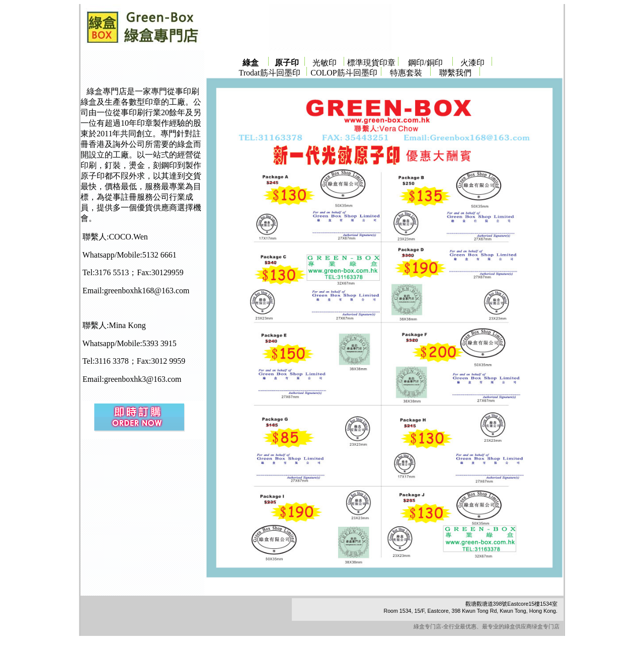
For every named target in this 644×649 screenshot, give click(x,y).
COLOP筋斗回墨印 (344, 73)
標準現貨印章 (371, 63)
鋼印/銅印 (425, 63)
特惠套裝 (406, 73)
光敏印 (325, 63)
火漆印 (472, 63)
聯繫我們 (455, 73)
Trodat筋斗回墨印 (269, 73)
